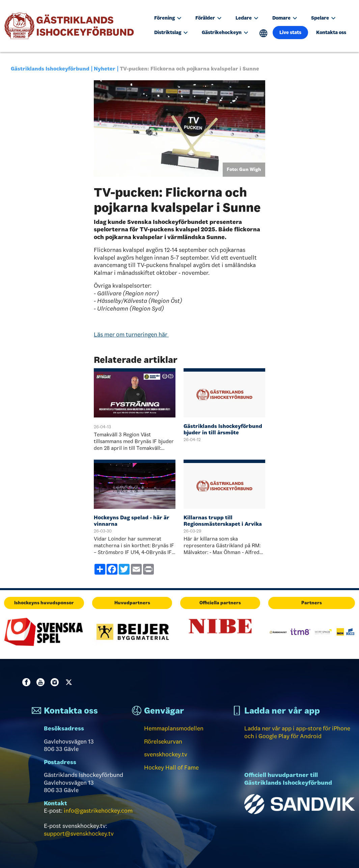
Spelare (323, 18)
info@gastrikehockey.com (98, 811)
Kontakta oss (331, 32)
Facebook (28, 682)
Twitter (70, 682)
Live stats (290, 32)
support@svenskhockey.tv (79, 834)
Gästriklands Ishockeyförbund (50, 69)
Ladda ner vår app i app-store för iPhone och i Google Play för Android (297, 732)
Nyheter (105, 69)
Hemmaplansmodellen (174, 728)
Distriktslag (171, 32)
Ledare (247, 18)
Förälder (208, 18)
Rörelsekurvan (163, 742)
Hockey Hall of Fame (171, 768)
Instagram (56, 682)
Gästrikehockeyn (225, 32)
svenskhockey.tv (166, 754)
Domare (285, 18)
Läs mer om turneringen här (131, 335)
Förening (168, 18)
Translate (263, 33)
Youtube (42, 682)
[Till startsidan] (72, 26)
